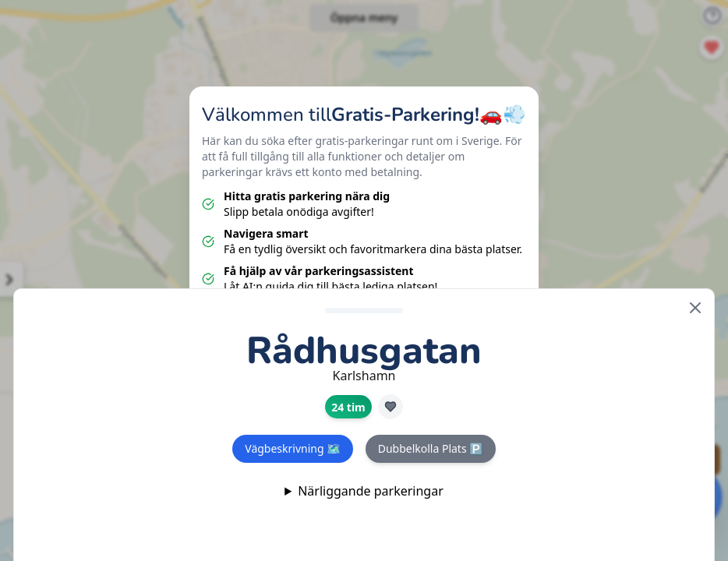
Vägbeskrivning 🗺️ (292, 448)
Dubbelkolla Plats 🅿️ (431, 448)
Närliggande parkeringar (371, 491)
